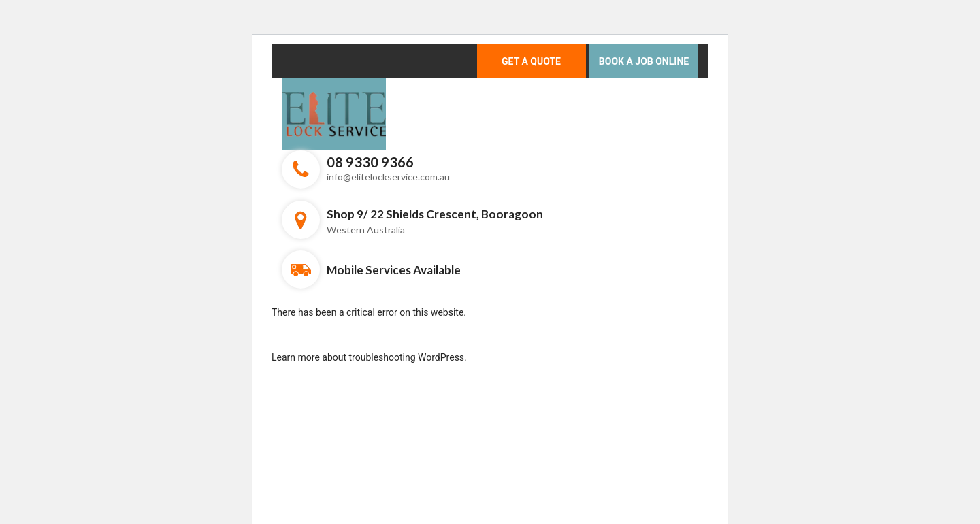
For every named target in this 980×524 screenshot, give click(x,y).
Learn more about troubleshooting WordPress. (369, 357)
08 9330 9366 (370, 162)
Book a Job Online (644, 61)
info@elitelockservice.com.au (388, 177)
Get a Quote (531, 61)
